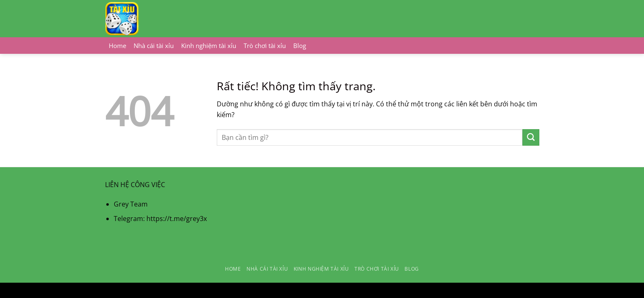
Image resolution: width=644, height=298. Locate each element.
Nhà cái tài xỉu (154, 46)
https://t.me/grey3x (177, 219)
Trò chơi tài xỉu (265, 46)
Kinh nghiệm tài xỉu (209, 46)
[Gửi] (531, 137)
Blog (300, 46)
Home (117, 46)
